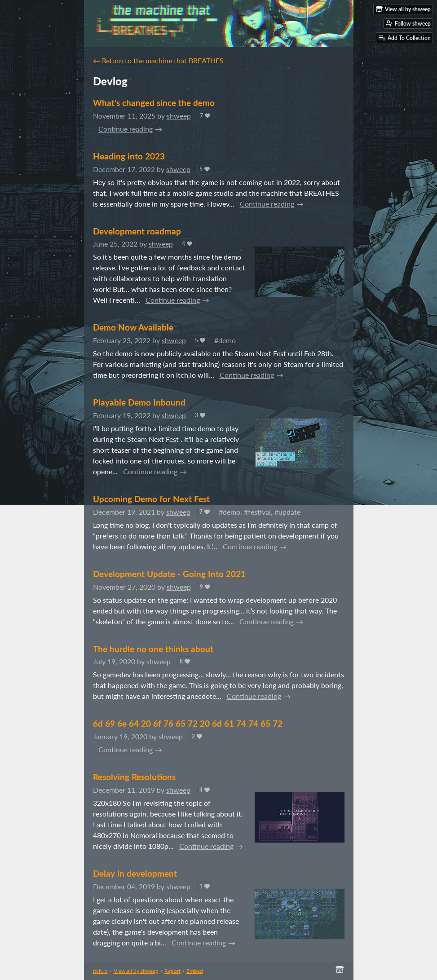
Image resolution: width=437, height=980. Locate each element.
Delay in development (135, 873)
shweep (179, 116)
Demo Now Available (133, 327)
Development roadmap (137, 231)
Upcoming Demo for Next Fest (151, 499)
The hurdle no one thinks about (153, 649)
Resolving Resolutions (134, 777)
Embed (195, 971)
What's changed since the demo (154, 103)
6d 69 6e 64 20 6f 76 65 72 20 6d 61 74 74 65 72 (188, 723)
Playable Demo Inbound (139, 402)
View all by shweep (136, 971)
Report (172, 971)
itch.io (100, 971)
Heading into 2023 (129, 156)
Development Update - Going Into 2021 (169, 574)
